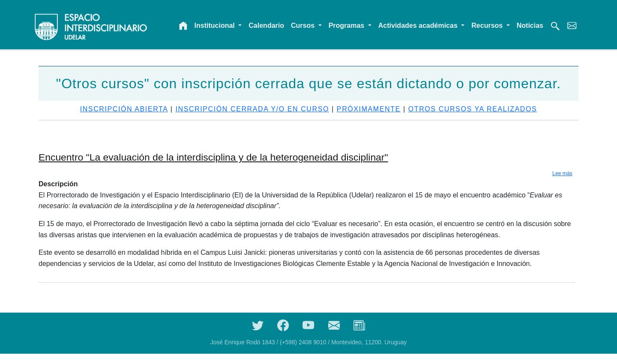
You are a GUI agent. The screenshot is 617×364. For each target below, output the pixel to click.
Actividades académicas (419, 25)
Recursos (488, 25)
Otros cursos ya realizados (473, 109)
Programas (347, 25)
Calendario (266, 25)
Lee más (562, 173)
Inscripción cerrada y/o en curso (252, 109)
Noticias (530, 25)
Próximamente (369, 109)
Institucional (216, 25)
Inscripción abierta (124, 109)
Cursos (304, 25)
